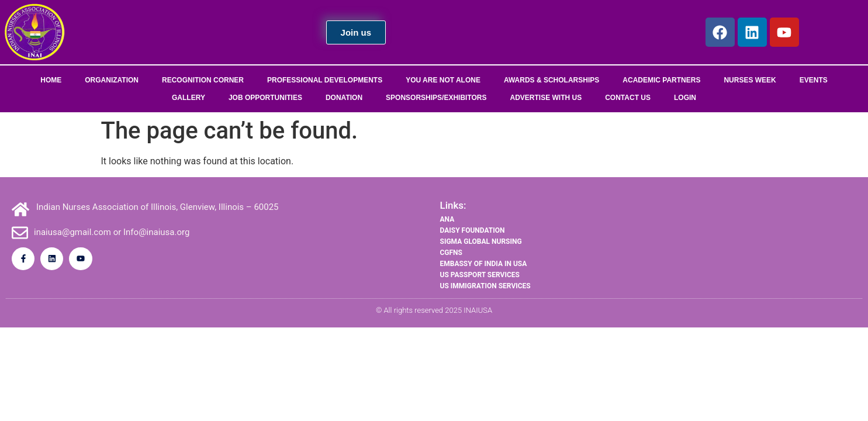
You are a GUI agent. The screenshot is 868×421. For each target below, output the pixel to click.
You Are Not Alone (443, 80)
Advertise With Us (546, 98)
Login (685, 98)
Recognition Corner (203, 80)
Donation (344, 98)
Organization (112, 80)
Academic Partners (661, 80)
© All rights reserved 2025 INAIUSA (434, 310)
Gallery (189, 98)
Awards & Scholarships (551, 80)
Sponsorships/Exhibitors (436, 98)
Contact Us (628, 98)
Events (814, 80)
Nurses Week (750, 80)
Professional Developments (325, 80)
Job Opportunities (265, 98)
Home (51, 80)
